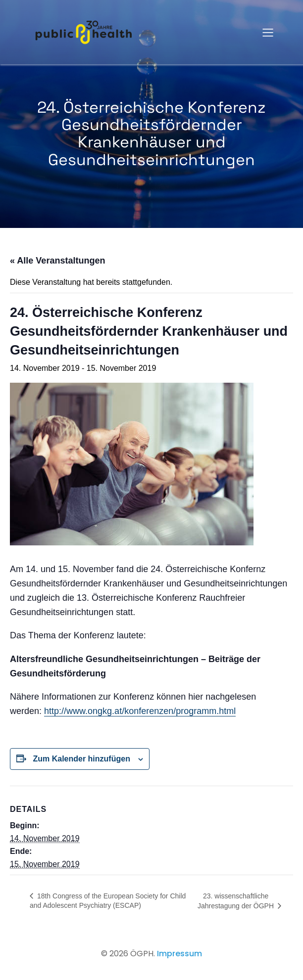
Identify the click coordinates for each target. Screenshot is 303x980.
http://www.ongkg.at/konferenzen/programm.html (140, 711)
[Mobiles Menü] (268, 32)
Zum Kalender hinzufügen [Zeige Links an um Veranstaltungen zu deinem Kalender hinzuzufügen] (81, 759)
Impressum (179, 954)
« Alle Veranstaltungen (57, 261)
